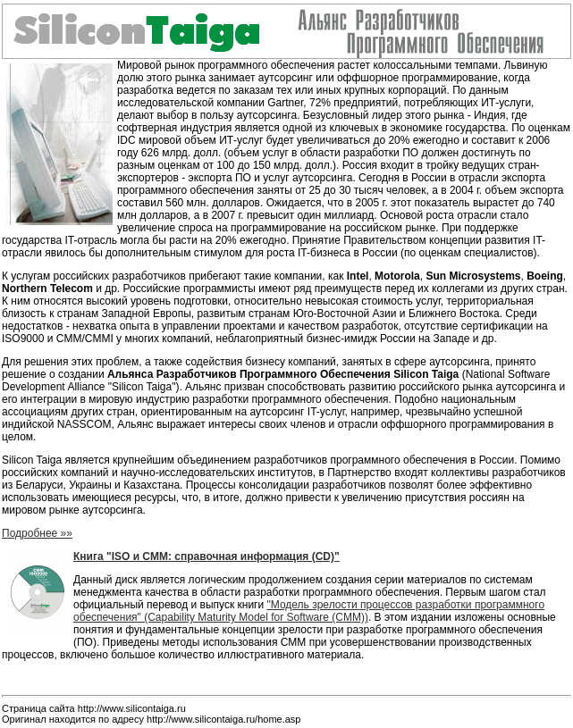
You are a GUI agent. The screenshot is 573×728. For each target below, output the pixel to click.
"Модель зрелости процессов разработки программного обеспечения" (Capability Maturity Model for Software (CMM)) (309, 611)
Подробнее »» (37, 533)
